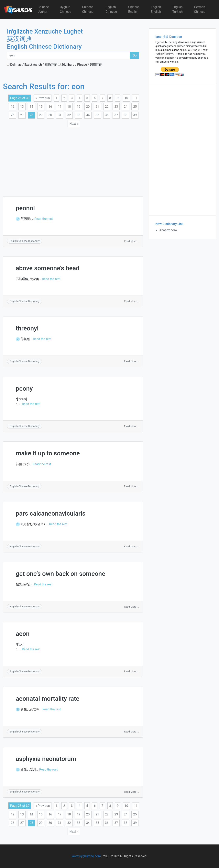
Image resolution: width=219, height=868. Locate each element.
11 (136, 98)
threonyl (27, 328)
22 (107, 107)
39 (135, 115)
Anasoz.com (168, 230)
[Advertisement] (73, 159)
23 (116, 107)
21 (97, 107)
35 (97, 115)
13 (22, 107)
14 (31, 107)
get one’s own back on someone (60, 574)
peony (24, 389)
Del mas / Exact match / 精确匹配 (32, 65)
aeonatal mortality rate (48, 699)
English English (156, 9)
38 (126, 115)
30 (50, 115)
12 (13, 107)
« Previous (43, 98)
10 (126, 98)
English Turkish (178, 9)
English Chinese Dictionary (25, 241)
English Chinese (111, 9)
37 (116, 115)
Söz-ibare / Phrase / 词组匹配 (80, 65)
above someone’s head (48, 268)
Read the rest (44, 219)
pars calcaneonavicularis (51, 513)
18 (69, 107)
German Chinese (200, 9)
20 (88, 107)
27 (22, 115)
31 (60, 115)
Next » (74, 124)
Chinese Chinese (88, 9)
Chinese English (134, 9)
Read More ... (132, 241)
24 (126, 107)
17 (60, 107)
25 (135, 107)
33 (79, 115)
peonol (25, 208)
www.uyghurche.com (86, 856)
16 (50, 107)
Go (135, 55)
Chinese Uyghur (43, 9)
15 (41, 107)
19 (79, 107)
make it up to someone (48, 453)
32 (69, 115)
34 (88, 115)
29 (41, 115)
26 (13, 115)
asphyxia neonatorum (46, 759)
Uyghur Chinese (66, 9)
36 (107, 115)
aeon (23, 634)
